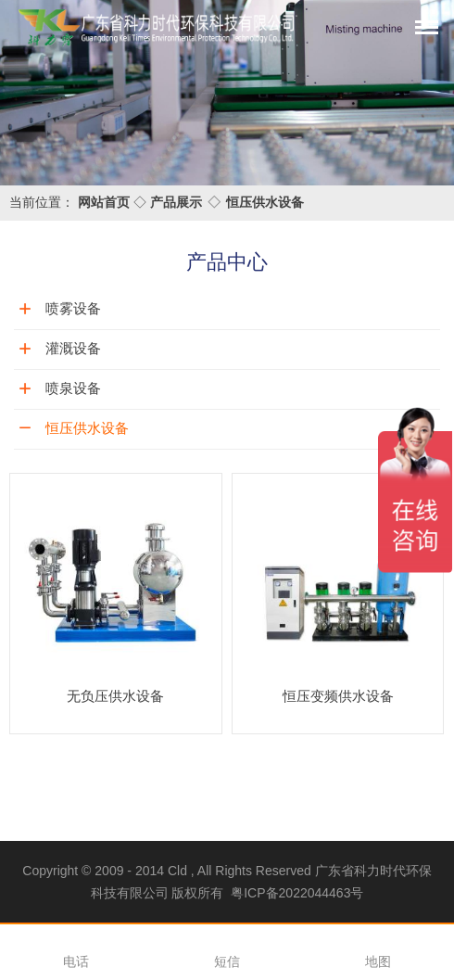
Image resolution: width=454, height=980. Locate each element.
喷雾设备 (73, 308)
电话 (76, 961)
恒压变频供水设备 (338, 696)
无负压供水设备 (115, 696)
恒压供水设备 (265, 202)
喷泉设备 (73, 388)
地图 (378, 961)
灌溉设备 (73, 348)
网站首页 (104, 202)
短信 (227, 961)
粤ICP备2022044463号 (297, 893)
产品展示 (176, 202)
